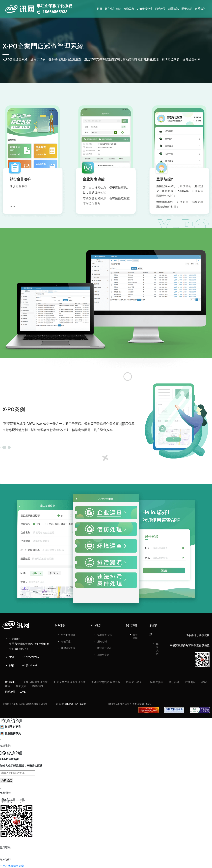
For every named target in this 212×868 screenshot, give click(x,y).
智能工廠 (129, 9)
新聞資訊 (174, 9)
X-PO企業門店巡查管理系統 (69, 682)
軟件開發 (190, 682)
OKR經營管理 (145, 9)
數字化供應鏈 (113, 9)
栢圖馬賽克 (103, 655)
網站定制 (102, 641)
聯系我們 (200, 9)
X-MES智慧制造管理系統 (106, 682)
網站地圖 (10, 692)
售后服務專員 (10, 733)
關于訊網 (187, 9)
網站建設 (160, 9)
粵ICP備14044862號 (75, 704)
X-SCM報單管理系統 (36, 682)
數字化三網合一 (106, 648)
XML (23, 692)
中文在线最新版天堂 (12, 866)
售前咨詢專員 (10, 727)
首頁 (100, 9)
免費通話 (7, 780)
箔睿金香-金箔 (105, 635)
